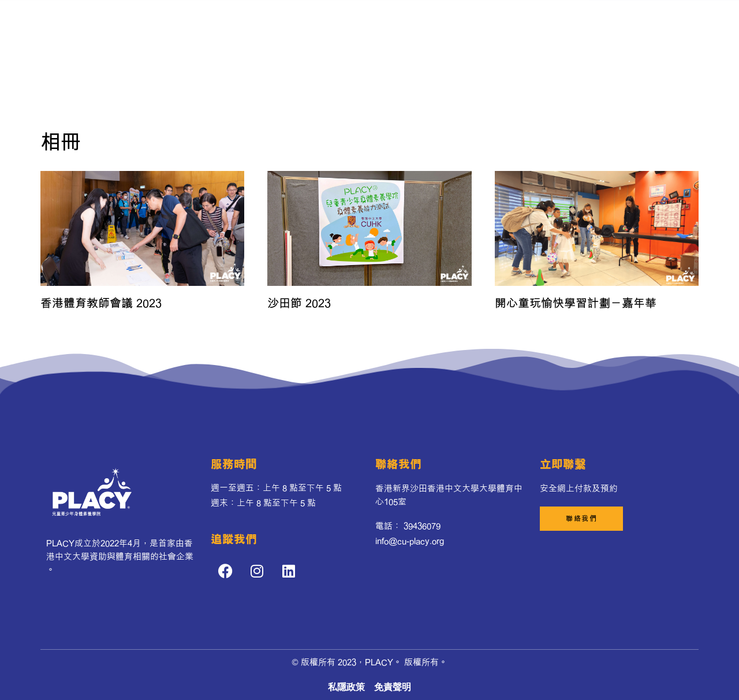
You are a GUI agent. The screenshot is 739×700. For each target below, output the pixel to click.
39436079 (422, 526)
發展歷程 (337, 31)
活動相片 (389, 57)
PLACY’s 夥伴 (496, 31)
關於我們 (291, 31)
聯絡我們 (435, 57)
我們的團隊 (433, 31)
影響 (350, 57)
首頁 (221, 31)
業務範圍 (306, 58)
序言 (252, 31)
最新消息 (383, 31)
